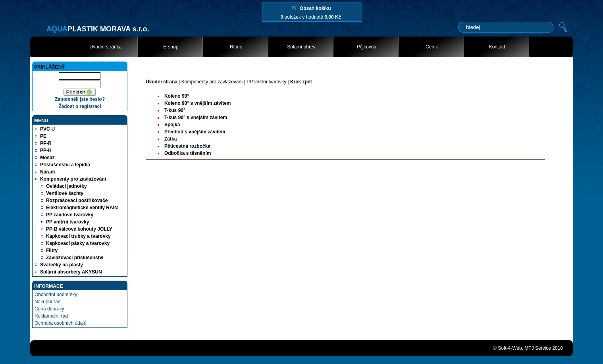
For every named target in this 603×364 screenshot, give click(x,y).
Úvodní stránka (106, 47)
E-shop (171, 47)
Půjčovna (367, 47)
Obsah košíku (315, 8)
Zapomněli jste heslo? (80, 99)
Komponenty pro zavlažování (212, 82)
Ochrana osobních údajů (61, 323)
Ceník (432, 47)
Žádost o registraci (80, 106)
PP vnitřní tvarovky (266, 82)
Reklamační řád (51, 316)
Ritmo (236, 47)
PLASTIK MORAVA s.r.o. (98, 29)
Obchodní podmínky (56, 295)
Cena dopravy (49, 309)
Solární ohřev (301, 47)
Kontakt (497, 47)
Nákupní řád (47, 302)
